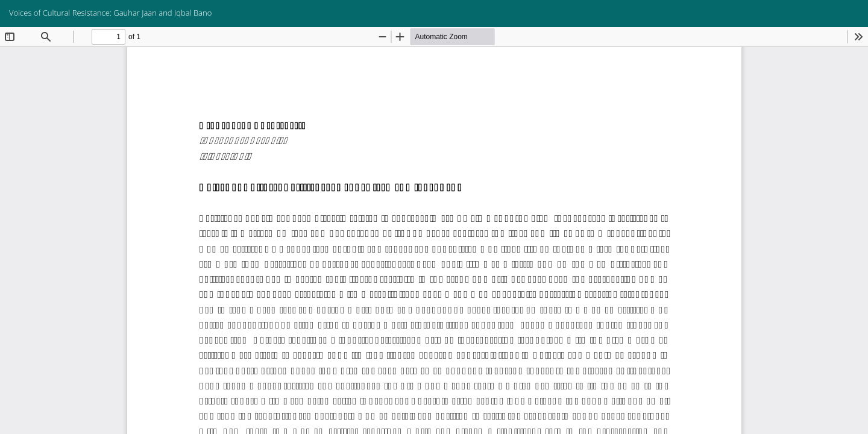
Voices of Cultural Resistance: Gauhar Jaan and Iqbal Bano (110, 13)
